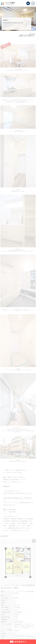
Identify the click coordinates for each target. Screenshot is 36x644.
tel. (28, 3)
